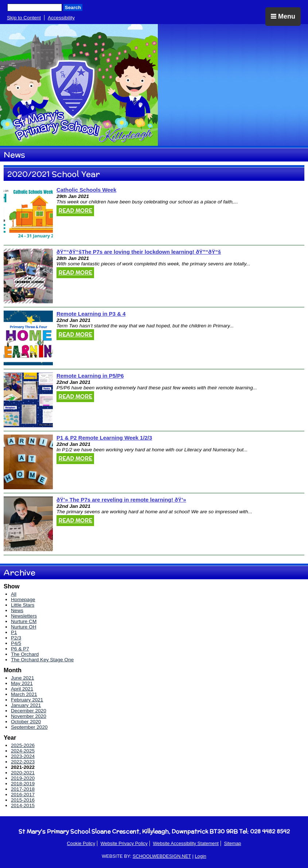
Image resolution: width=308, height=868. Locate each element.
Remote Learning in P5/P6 (90, 376)
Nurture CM (24, 621)
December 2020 (29, 711)
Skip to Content (24, 18)
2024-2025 (23, 751)
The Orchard (25, 654)
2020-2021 (23, 773)
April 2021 (22, 689)
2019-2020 (23, 778)
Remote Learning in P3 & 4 (91, 314)
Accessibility (61, 18)
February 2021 (27, 700)
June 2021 (23, 678)
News (17, 610)
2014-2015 (23, 805)
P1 (14, 632)
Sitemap (232, 843)
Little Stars (23, 605)
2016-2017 (23, 795)
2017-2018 (23, 789)
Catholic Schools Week (86, 190)
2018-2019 (23, 784)
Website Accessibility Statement (186, 843)
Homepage (23, 600)
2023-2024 (23, 756)
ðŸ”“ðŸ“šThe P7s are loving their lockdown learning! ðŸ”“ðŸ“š (139, 252)
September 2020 (29, 727)
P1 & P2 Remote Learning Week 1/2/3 (104, 438)
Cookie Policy (81, 843)
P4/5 (16, 643)
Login (200, 856)
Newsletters (24, 616)
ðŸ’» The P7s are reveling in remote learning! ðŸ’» (121, 500)
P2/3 (16, 638)
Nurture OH (24, 627)
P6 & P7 (20, 649)
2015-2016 (23, 800)
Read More (75, 211)
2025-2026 (23, 745)
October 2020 (26, 722)
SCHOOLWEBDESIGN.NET (162, 856)
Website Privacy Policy (124, 843)
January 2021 (26, 705)
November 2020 (29, 716)
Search (73, 7)
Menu (283, 16)
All (14, 594)
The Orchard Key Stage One (42, 660)
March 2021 (24, 694)
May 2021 (22, 683)
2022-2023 (23, 762)
